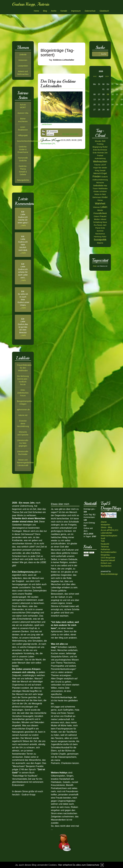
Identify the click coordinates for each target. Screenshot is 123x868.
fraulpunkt (105, 544)
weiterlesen (47, 124)
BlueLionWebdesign (109, 574)
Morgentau (105, 555)
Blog (45, 11)
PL (54, 144)
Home (36, 11)
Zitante (104, 522)
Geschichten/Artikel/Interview (29, 141)
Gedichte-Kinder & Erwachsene (23, 149)
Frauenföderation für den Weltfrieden (24, 368)
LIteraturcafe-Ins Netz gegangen (23, 443)
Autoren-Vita (23, 113)
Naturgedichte (23, 180)
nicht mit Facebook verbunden (44, 131)
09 (108, 94)
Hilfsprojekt (23, 135)
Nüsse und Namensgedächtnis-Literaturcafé (26, 463)
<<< (95, 76)
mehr (24, 225)
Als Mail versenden (70, 134)
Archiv (54, 11)
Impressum (76, 11)
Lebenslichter (106, 533)
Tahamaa (105, 547)
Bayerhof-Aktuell (108, 560)
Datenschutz (90, 11)
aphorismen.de (23, 410)
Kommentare (46, 144)
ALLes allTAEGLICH (109, 530)
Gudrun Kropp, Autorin (31, 4)
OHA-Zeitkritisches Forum (23, 393)
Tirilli (103, 541)
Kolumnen (23, 60)
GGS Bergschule (108, 558)
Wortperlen (105, 525)
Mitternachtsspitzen (109, 536)
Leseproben (23, 66)
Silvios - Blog (106, 527)
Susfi (103, 538)
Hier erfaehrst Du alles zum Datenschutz (79, 865)
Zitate (95, 266)
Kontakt (64, 11)
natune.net (23, 415)
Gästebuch (104, 11)
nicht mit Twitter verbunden (44, 134)
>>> (107, 76)
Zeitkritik (23, 55)
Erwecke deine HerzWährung (23, 424)
